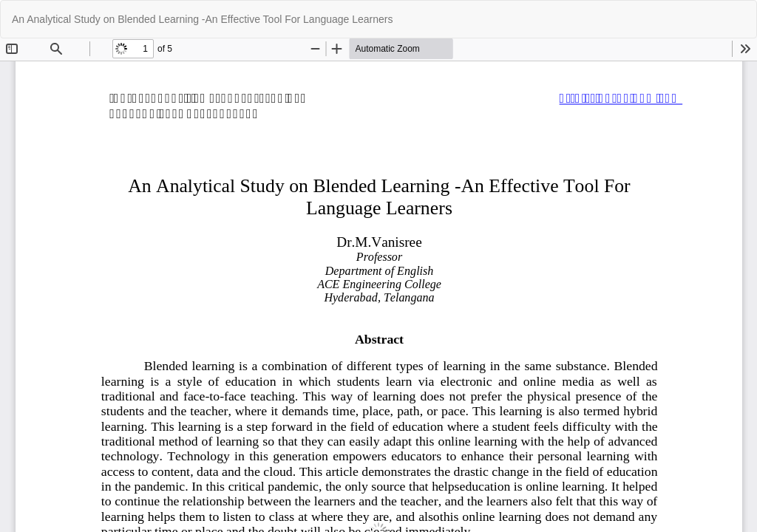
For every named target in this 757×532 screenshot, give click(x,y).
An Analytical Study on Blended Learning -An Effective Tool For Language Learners (203, 19)
